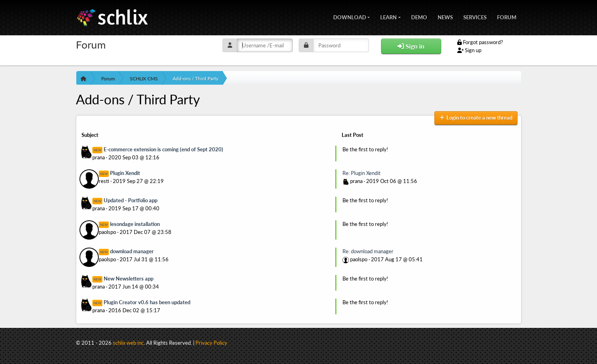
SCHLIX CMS (144, 78)
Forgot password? (480, 42)
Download (350, 16)
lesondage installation (135, 224)
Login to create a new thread (476, 118)
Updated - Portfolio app (130, 200)
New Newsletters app (128, 279)
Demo (419, 16)
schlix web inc (128, 343)
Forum (507, 16)
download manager (132, 251)
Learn (388, 16)
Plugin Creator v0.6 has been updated (147, 302)
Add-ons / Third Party (196, 78)
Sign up (469, 50)
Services (475, 16)
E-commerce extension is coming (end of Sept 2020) (163, 149)
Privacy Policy (211, 343)
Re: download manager (368, 251)
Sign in (411, 46)
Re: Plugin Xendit (362, 173)
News (445, 16)
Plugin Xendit (125, 173)
